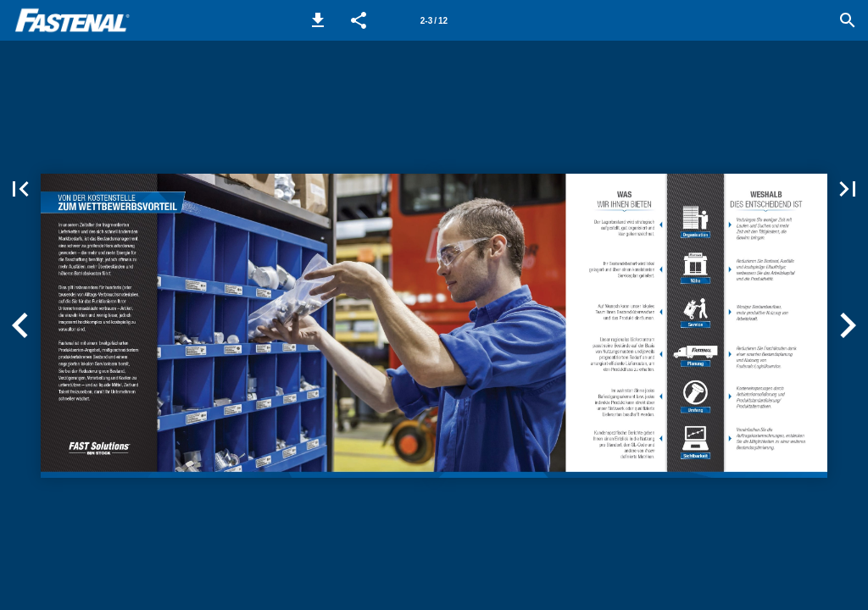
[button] (318, 20)
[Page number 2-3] (434, 20)
